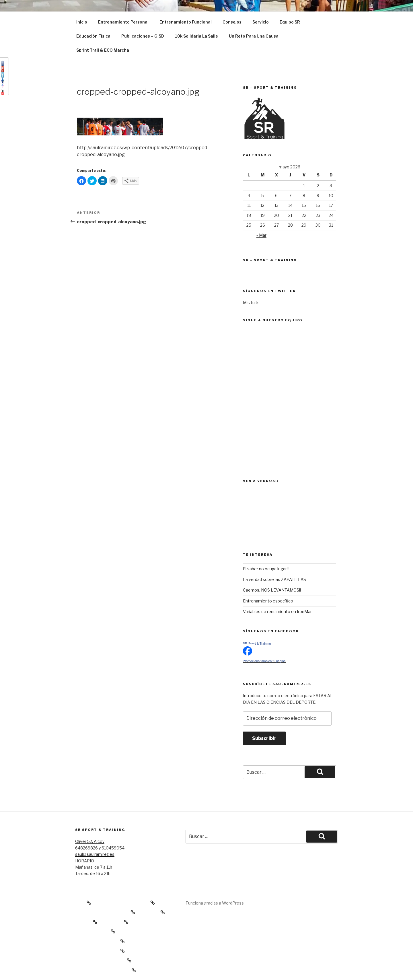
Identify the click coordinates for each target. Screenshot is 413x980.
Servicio (261, 22)
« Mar (261, 235)
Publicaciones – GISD (143, 36)
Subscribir (264, 738)
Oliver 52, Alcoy (90, 841)
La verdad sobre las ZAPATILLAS (274, 579)
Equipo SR (290, 22)
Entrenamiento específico (268, 601)
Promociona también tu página (264, 661)
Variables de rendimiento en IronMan (278, 611)
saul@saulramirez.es (95, 854)
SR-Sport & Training (257, 643)
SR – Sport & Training (270, 260)
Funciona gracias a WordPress (215, 903)
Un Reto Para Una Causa (254, 36)
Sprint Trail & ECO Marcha (103, 50)
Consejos (232, 22)
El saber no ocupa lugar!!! (266, 569)
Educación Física (93, 36)
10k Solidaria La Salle (196, 36)
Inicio (82, 22)
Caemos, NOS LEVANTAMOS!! (272, 590)
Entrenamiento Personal (123, 22)
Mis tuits (251, 303)
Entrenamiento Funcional (186, 22)
